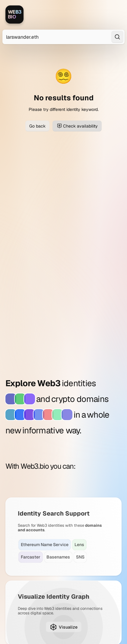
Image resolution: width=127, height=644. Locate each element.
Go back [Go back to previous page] (37, 126)
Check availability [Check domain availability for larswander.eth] (77, 126)
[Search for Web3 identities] (63, 37)
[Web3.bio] (14, 15)
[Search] (117, 37)
